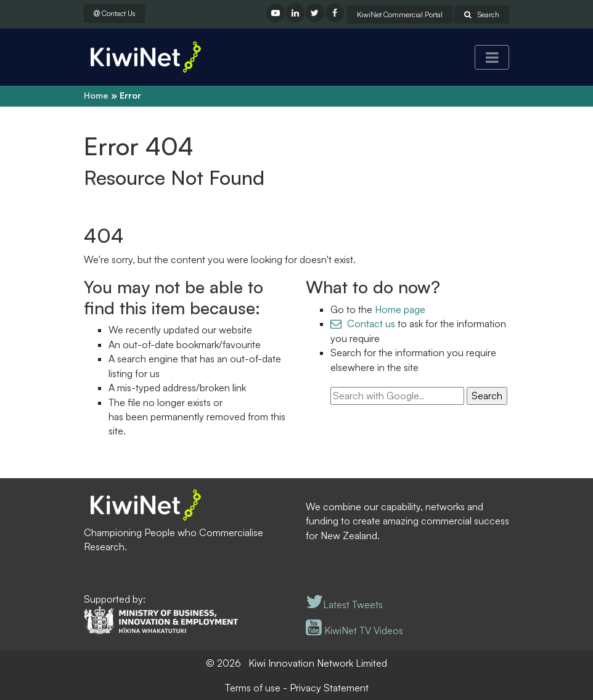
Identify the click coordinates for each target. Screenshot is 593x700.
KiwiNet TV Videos (354, 630)
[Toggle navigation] (492, 57)
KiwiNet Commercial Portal (400, 14)
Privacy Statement (329, 688)
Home (96, 95)
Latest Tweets (344, 604)
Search (482, 14)
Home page (400, 309)
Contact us (371, 324)
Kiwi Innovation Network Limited (318, 663)
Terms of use (253, 688)
